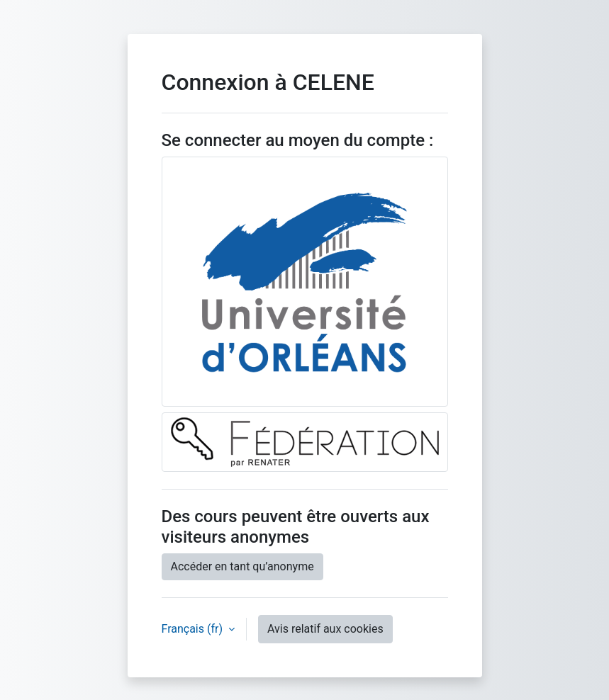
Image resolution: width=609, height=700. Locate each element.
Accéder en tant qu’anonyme (242, 566)
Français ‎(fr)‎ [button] (194, 629)
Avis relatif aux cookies (325, 629)
